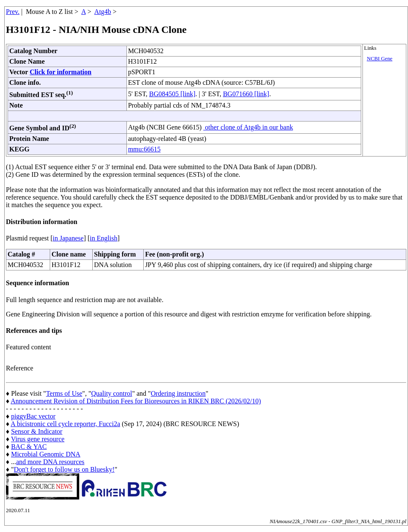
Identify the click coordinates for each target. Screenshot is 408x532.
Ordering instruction (178, 393)
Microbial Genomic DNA (46, 454)
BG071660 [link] (246, 94)
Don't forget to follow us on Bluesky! (64, 469)
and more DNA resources (50, 462)
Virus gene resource (38, 439)
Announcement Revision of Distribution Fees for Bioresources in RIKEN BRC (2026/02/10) (136, 401)
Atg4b (103, 12)
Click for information (60, 72)
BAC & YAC (29, 447)
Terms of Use (64, 393)
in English (103, 238)
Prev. (13, 12)
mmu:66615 (144, 149)
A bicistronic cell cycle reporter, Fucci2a (65, 424)
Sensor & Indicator (37, 431)
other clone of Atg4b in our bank (248, 127)
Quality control (111, 393)
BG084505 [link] (172, 94)
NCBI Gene (380, 59)
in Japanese (68, 238)
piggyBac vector (33, 416)
